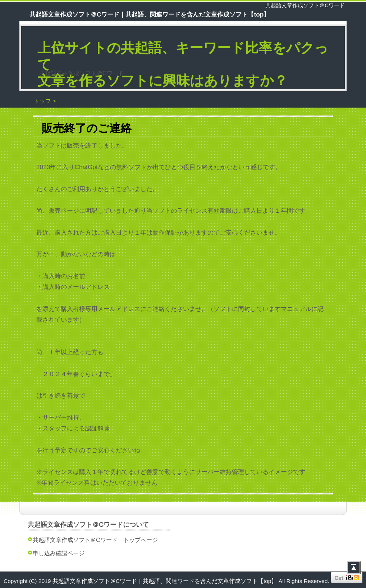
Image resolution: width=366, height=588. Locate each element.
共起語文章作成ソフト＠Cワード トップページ (95, 540)
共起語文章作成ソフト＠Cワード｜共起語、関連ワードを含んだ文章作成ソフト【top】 (166, 581)
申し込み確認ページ (59, 553)
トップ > (45, 101)
